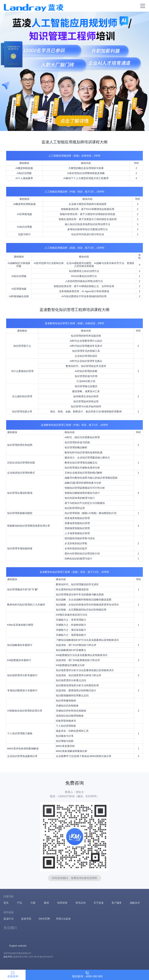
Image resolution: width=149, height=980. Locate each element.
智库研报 (62, 903)
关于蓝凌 (99, 903)
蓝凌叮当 (9, 919)
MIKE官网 (44, 919)
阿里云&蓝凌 (63, 919)
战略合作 (135, 903)
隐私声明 (8, 957)
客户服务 (117, 903)
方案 (33, 903)
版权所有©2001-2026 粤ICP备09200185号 (33, 957)
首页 (6, 903)
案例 (46, 903)
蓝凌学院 (26, 919)
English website (18, 946)
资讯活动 (81, 903)
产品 (19, 903)
